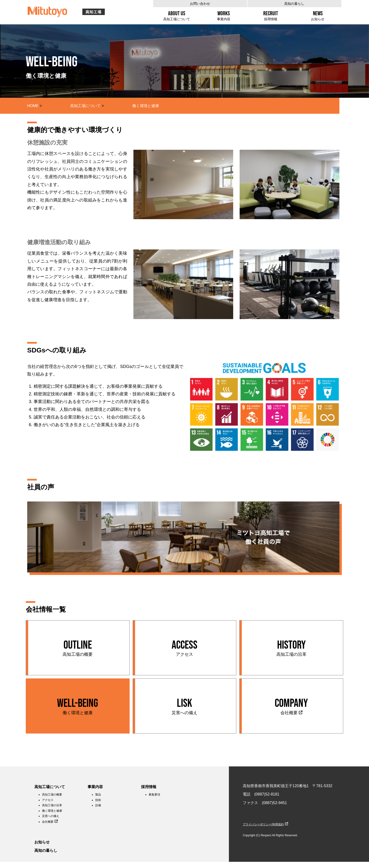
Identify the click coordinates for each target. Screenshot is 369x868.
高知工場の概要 (52, 795)
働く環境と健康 (52, 811)
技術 (98, 800)
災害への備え (51, 816)
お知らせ (42, 842)
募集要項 (154, 795)
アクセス (48, 800)
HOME (33, 106)
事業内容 (95, 787)
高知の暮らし (294, 4)
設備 (98, 805)
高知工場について (85, 106)
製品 (98, 795)
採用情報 (149, 787)
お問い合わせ (200, 4)
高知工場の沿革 (52, 805)
